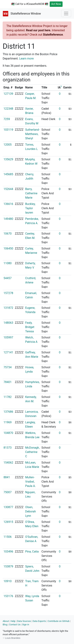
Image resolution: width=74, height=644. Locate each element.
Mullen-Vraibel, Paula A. (30, 482)
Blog (5, 624)
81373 (8, 448)
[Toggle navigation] (66, 13)
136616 (8, 204)
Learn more (27, 59)
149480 (8, 219)
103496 (8, 552)
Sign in (26, 624)
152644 (8, 189)
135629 (8, 159)
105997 (8, 337)
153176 (8, 596)
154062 (8, 463)
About (6, 621)
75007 (8, 492)
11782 (8, 397)
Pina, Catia (32, 552)
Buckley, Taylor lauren (30, 208)
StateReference (53, 35)
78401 (8, 382)
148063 (8, 323)
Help (13, 621)
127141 (8, 352)
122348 (8, 109)
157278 (8, 293)
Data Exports (39, 621)
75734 (8, 367)
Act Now (56, 4)
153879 (8, 566)
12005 (8, 145)
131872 (8, 308)
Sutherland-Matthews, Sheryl (32, 134)
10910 (8, 581)
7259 (7, 119)
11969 (8, 422)
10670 (8, 234)
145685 (8, 174)
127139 (8, 94)
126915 (8, 522)
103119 (8, 130)
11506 (8, 537)
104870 (8, 433)
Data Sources (24, 621)
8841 (7, 477)
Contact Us (15, 624)
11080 (8, 263)
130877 (8, 507)
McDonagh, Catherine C (32, 452)
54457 (8, 278)
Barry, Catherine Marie (31, 193)
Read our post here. (39, 30)
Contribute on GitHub (58, 621)
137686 (8, 412)
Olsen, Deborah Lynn (31, 511)
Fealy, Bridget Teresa (30, 327)
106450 (8, 248)
